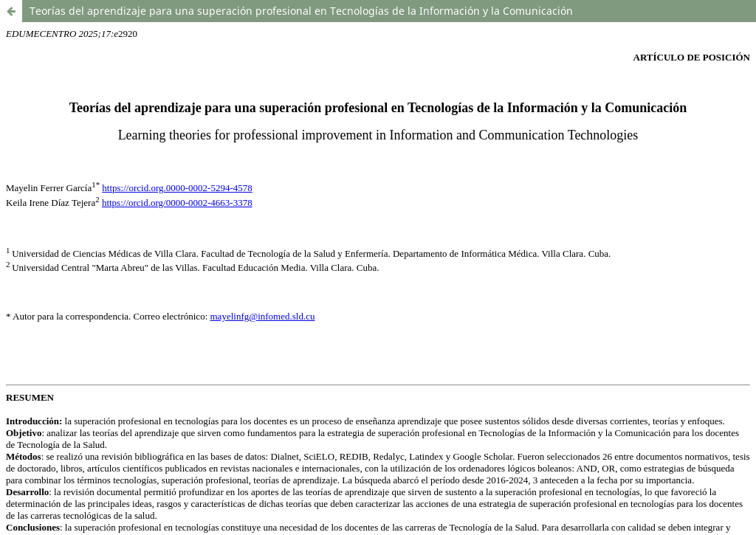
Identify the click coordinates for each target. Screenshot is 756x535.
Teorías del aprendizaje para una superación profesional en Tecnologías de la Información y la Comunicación (301, 11)
